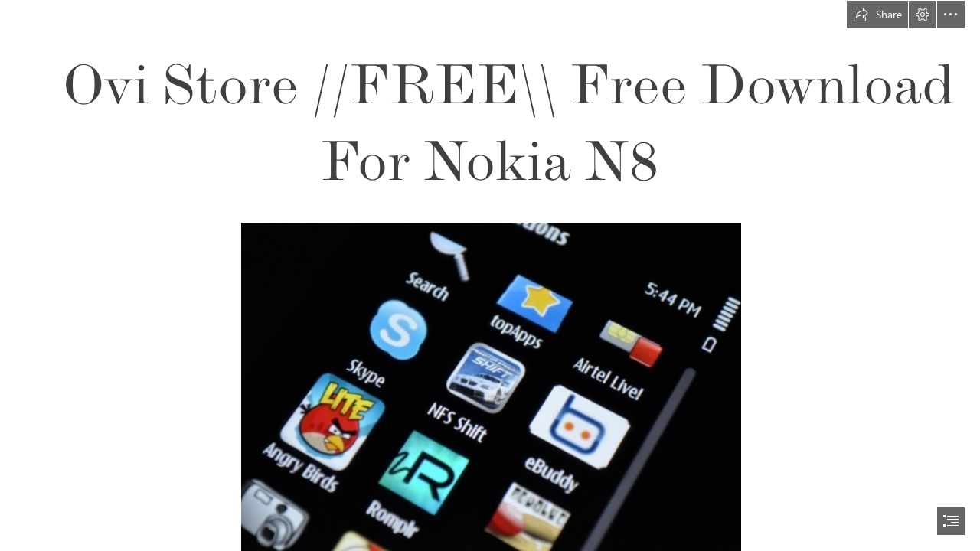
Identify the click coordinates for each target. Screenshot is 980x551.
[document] (490, 275)
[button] (877, 15)
